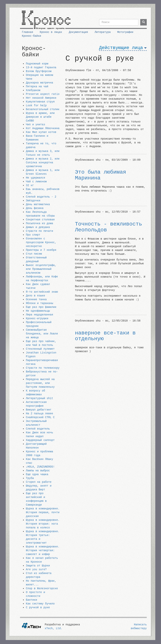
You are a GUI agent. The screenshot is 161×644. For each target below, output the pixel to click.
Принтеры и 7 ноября (41, 250)
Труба (30, 478)
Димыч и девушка (38, 227)
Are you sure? (36, 569)
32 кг (30, 185)
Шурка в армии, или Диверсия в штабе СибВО (40, 117)
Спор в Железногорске (42, 588)
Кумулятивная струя (40, 102)
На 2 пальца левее (39, 414)
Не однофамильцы (38, 311)
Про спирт (33, 235)
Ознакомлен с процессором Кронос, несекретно (41, 242)
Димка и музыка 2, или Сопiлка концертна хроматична (43, 163)
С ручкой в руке (38, 607)
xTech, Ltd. (53, 628)
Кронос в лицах (51, 32)
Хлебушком (33, 90)
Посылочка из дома (39, 223)
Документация (78, 32)
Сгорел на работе (39, 482)
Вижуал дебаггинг (39, 410)
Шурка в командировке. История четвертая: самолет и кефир (43, 550)
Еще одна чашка (37, 474)
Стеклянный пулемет (40, 349)
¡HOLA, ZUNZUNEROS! (40, 467)
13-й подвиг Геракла (41, 67)
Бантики (31, 600)
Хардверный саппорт (40, 440)
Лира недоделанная (39, 315)
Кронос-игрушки (37, 318)
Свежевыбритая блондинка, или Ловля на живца (42, 334)
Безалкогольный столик (43, 109)
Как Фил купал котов (41, 132)
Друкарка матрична (39, 83)
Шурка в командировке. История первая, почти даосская (43, 512)
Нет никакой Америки (41, 98)
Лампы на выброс (38, 471)
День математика (38, 204)
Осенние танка (36, 299)
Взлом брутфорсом (39, 71)
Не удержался (35, 178)
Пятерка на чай (37, 87)
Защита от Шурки (38, 566)
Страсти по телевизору (43, 368)
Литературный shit (39, 398)
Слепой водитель (38, 429)
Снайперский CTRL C (40, 417)
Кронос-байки (31, 36)
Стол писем (34, 254)
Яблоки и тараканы (39, 303)
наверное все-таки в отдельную (105, 336)
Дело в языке (35, 296)
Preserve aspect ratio (43, 94)
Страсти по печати (39, 231)
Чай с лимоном (36, 182)
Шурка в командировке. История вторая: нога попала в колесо (43, 524)
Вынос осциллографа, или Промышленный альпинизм (41, 269)
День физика (35, 208)
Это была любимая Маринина (101, 175)
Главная (27, 32)
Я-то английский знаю (42, 292)
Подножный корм (37, 64)
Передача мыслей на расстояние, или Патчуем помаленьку (40, 383)
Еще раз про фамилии (41, 307)
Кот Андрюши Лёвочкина (43, 128)
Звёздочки (33, 201)
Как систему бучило (40, 604)
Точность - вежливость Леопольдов (109, 227)
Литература (103, 32)
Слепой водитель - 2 (41, 197)
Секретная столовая (40, 220)
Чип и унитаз (35, 125)
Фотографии (125, 32)
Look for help (36, 106)
